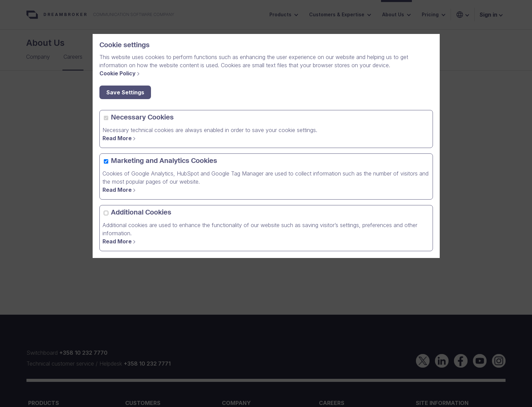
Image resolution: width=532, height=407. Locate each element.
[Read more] (120, 138)
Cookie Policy (118, 73)
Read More (117, 138)
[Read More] (120, 241)
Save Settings (125, 92)
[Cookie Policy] (120, 73)
